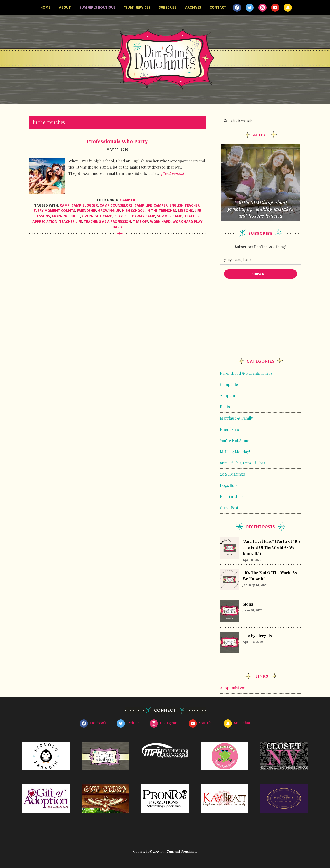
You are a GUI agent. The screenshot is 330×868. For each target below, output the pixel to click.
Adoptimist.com (234, 688)
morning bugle (66, 216)
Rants (225, 407)
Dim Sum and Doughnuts (165, 60)
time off (141, 222)
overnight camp (97, 216)
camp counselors (116, 206)
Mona (248, 605)
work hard (160, 222)
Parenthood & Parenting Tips (246, 374)
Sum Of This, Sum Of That (243, 463)
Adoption (228, 396)
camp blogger (85, 206)
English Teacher (185, 206)
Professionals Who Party (117, 142)
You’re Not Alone (235, 441)
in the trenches (161, 211)
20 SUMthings (232, 475)
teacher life (71, 222)
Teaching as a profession (107, 222)
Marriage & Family (236, 418)
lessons (185, 211)
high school (133, 211)
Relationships (232, 497)
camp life (143, 206)
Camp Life (129, 200)
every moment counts (54, 211)
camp (65, 206)
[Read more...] (173, 174)
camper (161, 206)
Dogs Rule (229, 486)
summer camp (170, 216)
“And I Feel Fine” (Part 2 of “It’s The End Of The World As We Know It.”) (271, 548)
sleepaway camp (140, 216)
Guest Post (229, 508)
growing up (109, 211)
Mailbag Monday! (235, 452)
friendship (87, 211)
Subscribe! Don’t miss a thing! (260, 247)
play (118, 216)
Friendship (230, 430)
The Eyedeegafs (257, 636)
